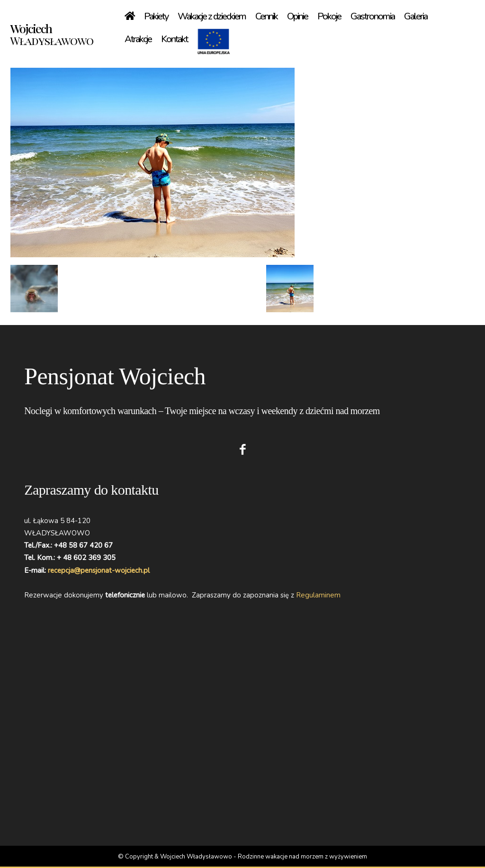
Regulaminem (318, 595)
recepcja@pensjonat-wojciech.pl (99, 570)
